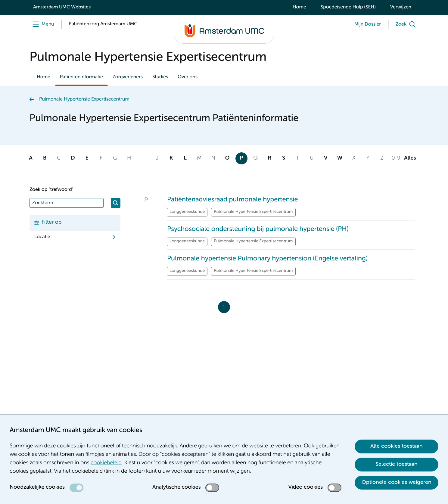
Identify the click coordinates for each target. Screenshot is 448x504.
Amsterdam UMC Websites (62, 7)
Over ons (188, 77)
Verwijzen (401, 7)
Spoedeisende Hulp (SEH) (348, 7)
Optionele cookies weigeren (397, 482)
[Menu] (42, 24)
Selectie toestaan (397, 464)
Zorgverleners (128, 77)
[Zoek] (407, 24)
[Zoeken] (116, 203)
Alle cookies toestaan (397, 446)
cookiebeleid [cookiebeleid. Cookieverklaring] (106, 463)
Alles (410, 158)
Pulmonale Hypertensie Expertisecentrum (84, 99)
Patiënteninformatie (81, 77)
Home (299, 7)
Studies (160, 77)
